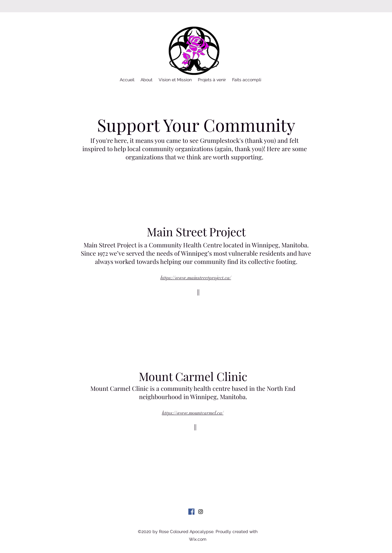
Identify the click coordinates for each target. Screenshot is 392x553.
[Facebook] (191, 512)
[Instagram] (201, 512)
